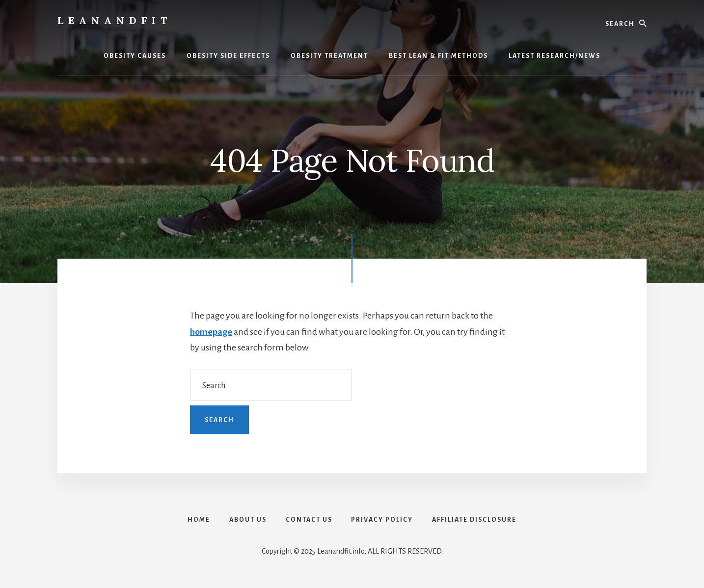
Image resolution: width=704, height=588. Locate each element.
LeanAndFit (115, 20)
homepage (211, 332)
